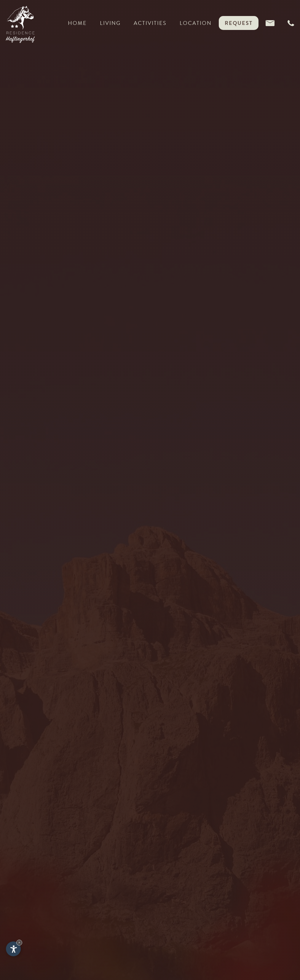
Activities (150, 24)
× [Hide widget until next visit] (19, 942)
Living (110, 24)
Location (196, 23)
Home (77, 24)
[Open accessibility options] (13, 949)
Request (239, 23)
